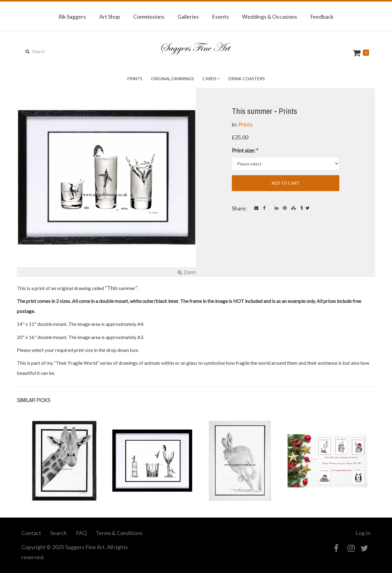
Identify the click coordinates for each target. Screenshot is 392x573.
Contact (31, 533)
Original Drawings (172, 79)
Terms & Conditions (119, 533)
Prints (135, 79)
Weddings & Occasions (269, 17)
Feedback (322, 17)
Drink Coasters (247, 79)
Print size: (245, 150)
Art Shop (110, 17)
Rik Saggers (72, 17)
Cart (357, 53)
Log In (363, 533)
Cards (209, 79)
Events (220, 17)
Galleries (188, 17)
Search (58, 533)
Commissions (149, 17)
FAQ (81, 533)
